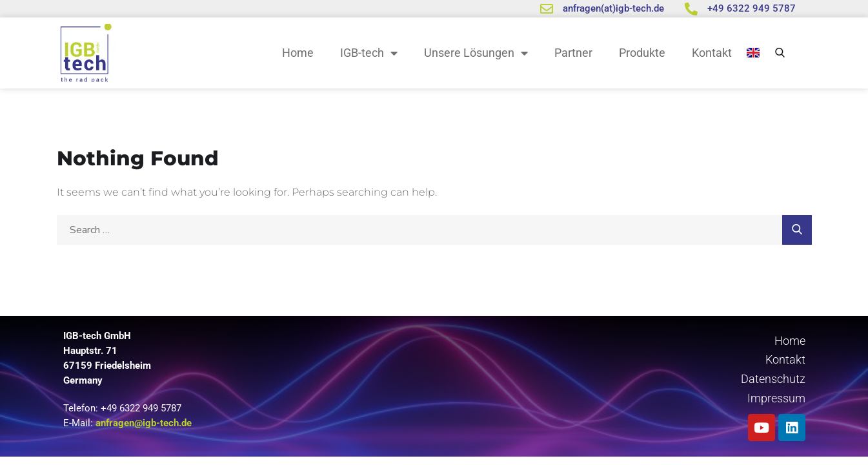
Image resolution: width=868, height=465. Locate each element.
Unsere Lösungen (476, 53)
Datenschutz (773, 379)
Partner (573, 53)
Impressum (776, 398)
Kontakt (712, 53)
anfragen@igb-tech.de (144, 423)
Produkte (642, 53)
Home (298, 53)
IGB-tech (369, 53)
